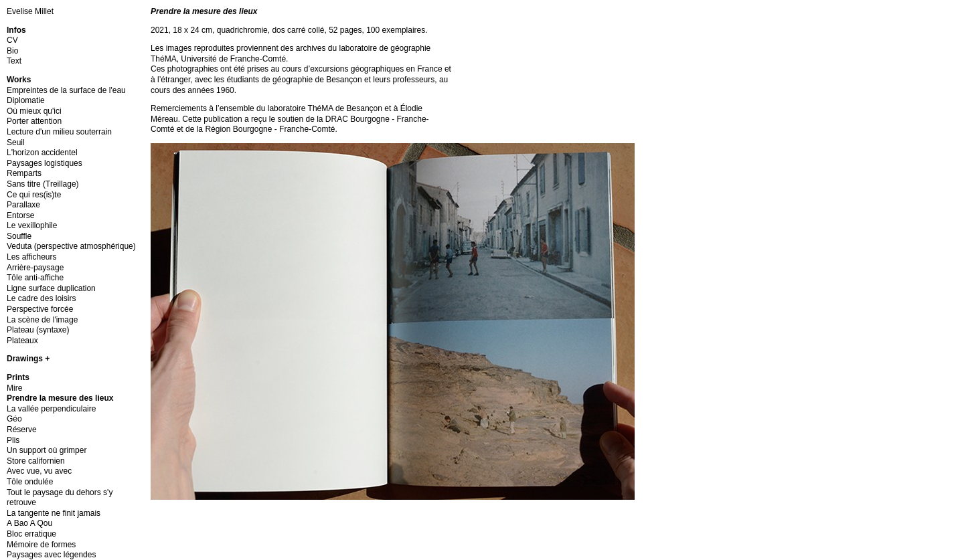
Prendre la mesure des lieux (60, 398)
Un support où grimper (47, 450)
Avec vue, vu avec (39, 471)
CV (12, 40)
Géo (14, 419)
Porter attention (34, 121)
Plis (13, 440)
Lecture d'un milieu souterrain (59, 132)
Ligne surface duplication (51, 288)
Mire (14, 388)
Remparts (24, 173)
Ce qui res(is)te (34, 195)
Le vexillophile (32, 225)
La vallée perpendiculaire (51, 409)
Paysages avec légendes (51, 555)
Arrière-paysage (35, 268)
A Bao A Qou (29, 523)
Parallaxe (23, 205)
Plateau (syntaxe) (38, 330)
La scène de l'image (42, 320)
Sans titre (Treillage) (43, 184)
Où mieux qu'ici (34, 111)
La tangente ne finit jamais (54, 513)
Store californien (36, 461)
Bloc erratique (31, 534)
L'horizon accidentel (42, 153)
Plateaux (22, 341)
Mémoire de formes (41, 545)
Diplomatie (26, 100)
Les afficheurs (32, 257)
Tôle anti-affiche (35, 278)
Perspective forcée (40, 309)
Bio (12, 51)
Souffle (19, 236)
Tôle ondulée (30, 482)
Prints (18, 377)
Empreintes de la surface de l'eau (66, 90)
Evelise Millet (30, 11)
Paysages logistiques (45, 163)
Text (14, 61)
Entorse (20, 215)
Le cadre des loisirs (41, 298)
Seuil (16, 143)
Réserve (22, 430)
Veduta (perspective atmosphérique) (71, 246)
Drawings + (28, 359)
